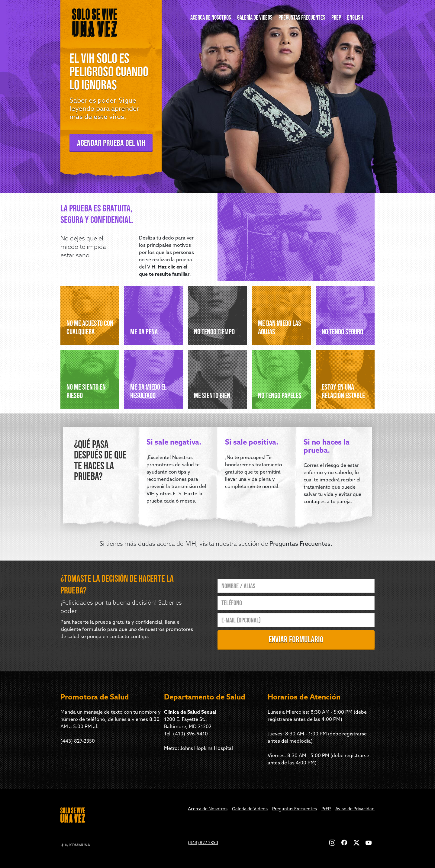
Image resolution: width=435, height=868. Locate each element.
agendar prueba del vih (111, 143)
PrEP (326, 809)
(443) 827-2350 (78, 741)
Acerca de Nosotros (208, 809)
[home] (95, 23)
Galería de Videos (250, 809)
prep (336, 17)
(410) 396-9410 (190, 734)
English (355, 17)
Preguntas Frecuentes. (301, 544)
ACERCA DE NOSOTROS (211, 17)
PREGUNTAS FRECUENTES (302, 17)
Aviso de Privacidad (355, 809)
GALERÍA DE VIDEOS (255, 17)
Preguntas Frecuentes (295, 809)
